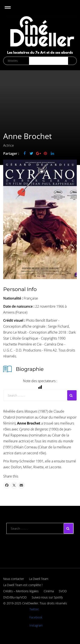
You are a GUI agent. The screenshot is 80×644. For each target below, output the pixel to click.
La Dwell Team (39, 579)
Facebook (36, 617)
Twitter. (34, 609)
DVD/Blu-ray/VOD (15, 597)
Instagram (36, 625)
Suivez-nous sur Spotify (47, 597)
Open (11, 10)
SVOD (63, 591)
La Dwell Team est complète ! (23, 585)
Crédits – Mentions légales (21, 591)
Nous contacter (14, 579)
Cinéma (49, 591)
